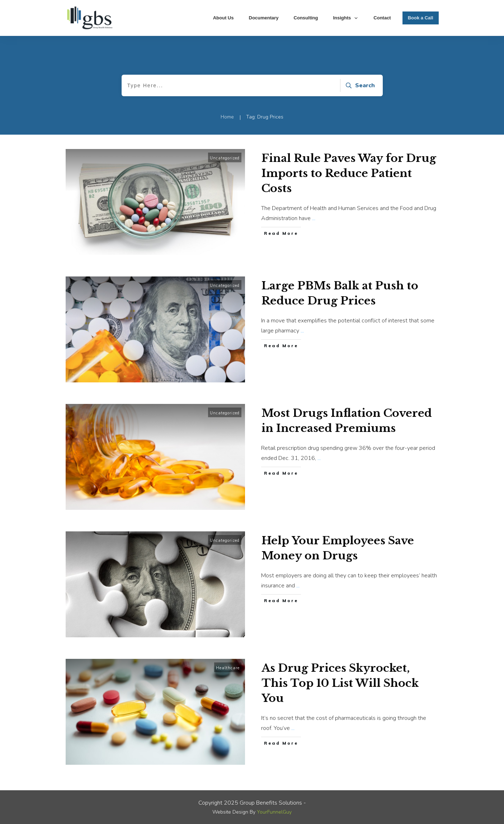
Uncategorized (225, 158)
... (314, 218)
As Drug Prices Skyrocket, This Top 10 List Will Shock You (340, 683)
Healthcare (228, 668)
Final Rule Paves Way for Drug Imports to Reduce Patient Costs (349, 173)
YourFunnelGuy (274, 812)
